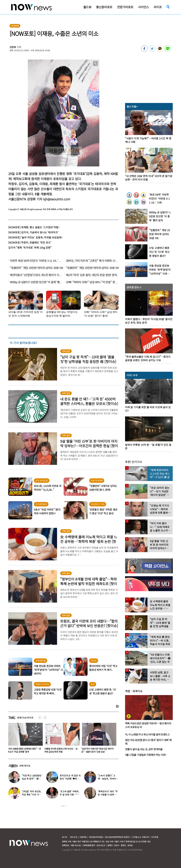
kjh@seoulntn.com (57, 199)
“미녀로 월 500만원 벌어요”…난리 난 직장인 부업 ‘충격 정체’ (24, 750)
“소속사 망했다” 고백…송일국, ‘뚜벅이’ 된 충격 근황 (107, 779)
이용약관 (83, 837)
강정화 (13, 47)
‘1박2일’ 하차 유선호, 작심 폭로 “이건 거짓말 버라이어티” (32, 795)
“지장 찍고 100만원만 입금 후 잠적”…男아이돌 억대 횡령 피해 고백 (32, 779)
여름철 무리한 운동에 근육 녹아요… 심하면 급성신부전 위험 (98, 750)
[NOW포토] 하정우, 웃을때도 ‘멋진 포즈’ (30, 242)
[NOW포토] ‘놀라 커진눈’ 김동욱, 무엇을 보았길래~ (36, 237)
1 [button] (61, 806)
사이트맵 (155, 837)
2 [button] (64, 806)
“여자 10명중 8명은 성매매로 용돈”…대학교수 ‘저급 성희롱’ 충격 (61, 750)
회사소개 (74, 837)
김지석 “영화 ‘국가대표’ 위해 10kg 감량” (30, 248)
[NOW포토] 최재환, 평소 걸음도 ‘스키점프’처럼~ (34, 227)
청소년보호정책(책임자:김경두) (117, 837)
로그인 (65, 837)
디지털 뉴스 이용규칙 (140, 837)
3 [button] (66, 806)
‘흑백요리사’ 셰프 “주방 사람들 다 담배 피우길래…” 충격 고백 (108, 795)
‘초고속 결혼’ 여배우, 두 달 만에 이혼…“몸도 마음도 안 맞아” (69, 795)
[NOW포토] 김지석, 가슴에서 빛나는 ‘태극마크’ (33, 232)
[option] (24, 739)
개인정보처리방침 (96, 837)
